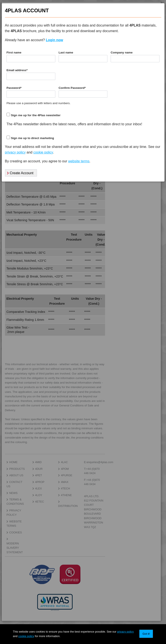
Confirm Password (72, 88)
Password (14, 88)
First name (14, 52)
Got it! (146, 634)
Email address (17, 70)
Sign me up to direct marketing (32, 138)
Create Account (20, 173)
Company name (122, 52)
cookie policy (26, 636)
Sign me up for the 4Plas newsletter (36, 115)
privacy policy (125, 632)
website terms (79, 161)
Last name (66, 52)
